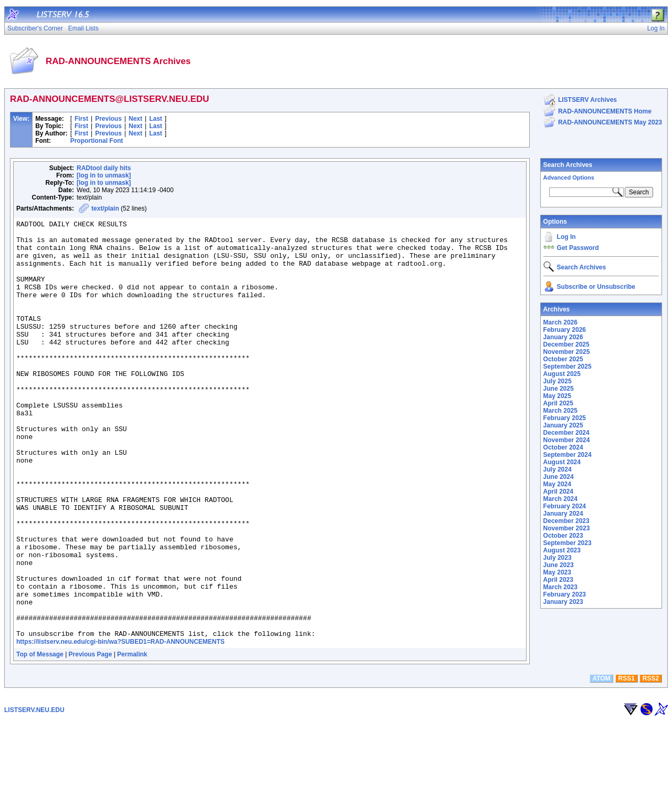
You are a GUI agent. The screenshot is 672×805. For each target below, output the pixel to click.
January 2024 (563, 514)
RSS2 (651, 762)
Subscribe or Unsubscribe (596, 287)
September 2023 (568, 543)
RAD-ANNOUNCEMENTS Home (605, 111)
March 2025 (560, 411)
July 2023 (558, 558)
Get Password (578, 248)
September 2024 (568, 455)
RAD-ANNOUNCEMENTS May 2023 (610, 122)
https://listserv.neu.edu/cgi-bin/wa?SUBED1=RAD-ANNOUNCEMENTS (120, 725)
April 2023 (558, 580)
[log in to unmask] (104, 175)
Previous (108, 119)
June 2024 (559, 477)
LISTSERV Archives (587, 100)
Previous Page (91, 738)
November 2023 (567, 528)
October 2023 (563, 536)
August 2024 (562, 462)
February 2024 (565, 506)
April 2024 (558, 492)
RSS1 (627, 762)
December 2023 (566, 521)
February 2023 (565, 594)
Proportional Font (97, 141)
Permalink (132, 738)
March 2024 (560, 499)
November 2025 (567, 352)
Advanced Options (569, 177)
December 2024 (566, 433)
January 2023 (563, 602)
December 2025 (566, 344)
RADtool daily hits (104, 168)
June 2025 (559, 389)
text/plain (105, 208)
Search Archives (568, 165)
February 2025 (565, 418)
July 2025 (558, 381)
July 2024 (558, 469)
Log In (566, 237)
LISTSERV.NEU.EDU (34, 793)
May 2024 (557, 484)
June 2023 (559, 565)
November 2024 (567, 440)
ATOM (601, 762)
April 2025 (558, 403)
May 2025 (557, 396)
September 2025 (568, 367)
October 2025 (563, 359)
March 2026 (560, 322)
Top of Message (40, 738)
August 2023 (562, 550)
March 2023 (560, 587)
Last (156, 119)
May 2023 (557, 572)
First (81, 119)
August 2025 (562, 374)
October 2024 (563, 447)
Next (135, 119)
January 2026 (563, 337)
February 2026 (565, 330)
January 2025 (563, 425)
